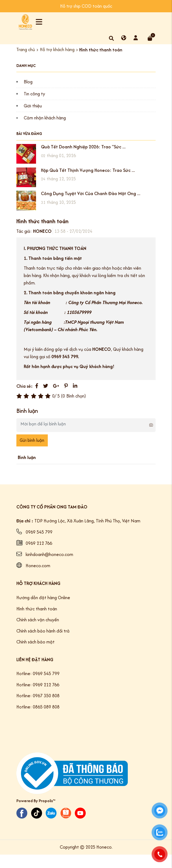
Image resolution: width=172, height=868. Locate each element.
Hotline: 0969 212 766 (38, 685)
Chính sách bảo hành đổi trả (43, 631)
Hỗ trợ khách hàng (57, 50)
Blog (28, 82)
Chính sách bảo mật (35, 642)
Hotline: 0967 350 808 (38, 696)
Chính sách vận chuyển (38, 620)
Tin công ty (34, 94)
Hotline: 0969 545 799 (38, 673)
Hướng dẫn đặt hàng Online (43, 598)
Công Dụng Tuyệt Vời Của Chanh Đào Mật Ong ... (91, 193)
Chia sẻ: (25, 386)
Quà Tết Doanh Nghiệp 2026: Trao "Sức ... (83, 147)
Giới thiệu (33, 106)
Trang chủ (26, 50)
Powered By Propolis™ (36, 801)
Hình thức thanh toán (37, 609)
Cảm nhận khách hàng (45, 118)
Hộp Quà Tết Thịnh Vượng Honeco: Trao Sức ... (88, 170)
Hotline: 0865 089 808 (38, 707)
